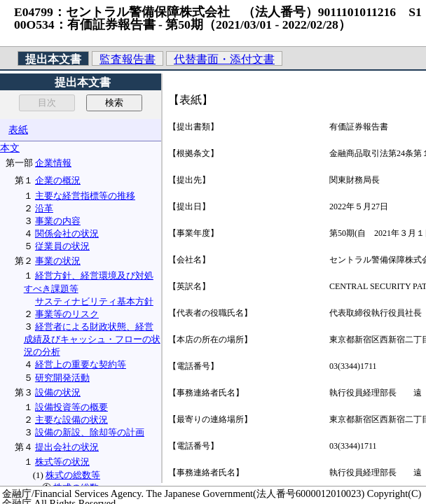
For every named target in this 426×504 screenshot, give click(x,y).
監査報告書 (128, 59)
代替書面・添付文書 (224, 59)
